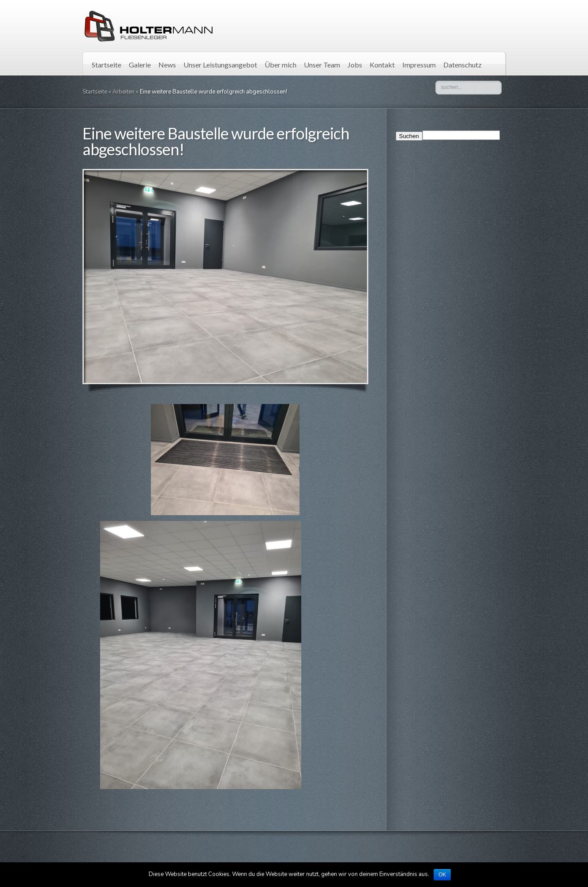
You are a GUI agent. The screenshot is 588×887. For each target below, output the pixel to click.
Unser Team (322, 65)
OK (442, 875)
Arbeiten (124, 92)
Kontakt (382, 65)
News (167, 65)
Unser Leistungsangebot (220, 65)
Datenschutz (463, 65)
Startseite (107, 65)
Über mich (281, 65)
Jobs (355, 65)
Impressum (419, 65)
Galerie (140, 65)
